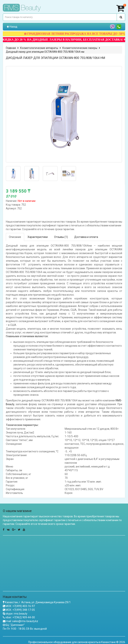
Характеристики (38, 237)
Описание (15, 237)
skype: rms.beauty (16, 614)
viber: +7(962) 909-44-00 (20, 617)
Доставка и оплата (86, 237)
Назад (12, 27)
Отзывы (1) (61, 237)
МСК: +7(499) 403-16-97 (20, 606)
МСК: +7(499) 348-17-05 (20, 610)
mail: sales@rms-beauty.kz (22, 621)
